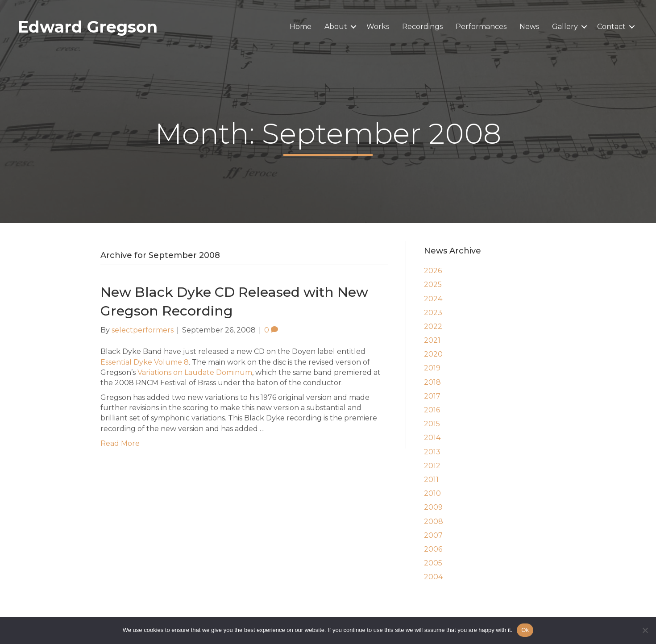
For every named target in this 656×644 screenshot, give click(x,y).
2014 (432, 438)
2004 (433, 577)
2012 (432, 466)
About (336, 27)
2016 (432, 410)
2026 (433, 271)
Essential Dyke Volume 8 (145, 362)
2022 (433, 326)
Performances (481, 27)
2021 (432, 340)
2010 (432, 493)
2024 (433, 299)
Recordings (422, 27)
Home (301, 27)
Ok (525, 630)
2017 (432, 396)
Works (378, 27)
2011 (431, 480)
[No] (645, 630)
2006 (433, 549)
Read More (120, 443)
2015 (432, 424)
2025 (433, 285)
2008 (434, 521)
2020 (433, 354)
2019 (432, 368)
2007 (433, 535)
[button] (353, 27)
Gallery (565, 27)
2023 (433, 313)
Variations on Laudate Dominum (195, 372)
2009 (433, 507)
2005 (433, 563)
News (529, 27)
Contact (611, 27)
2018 (432, 382)
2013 (432, 452)
